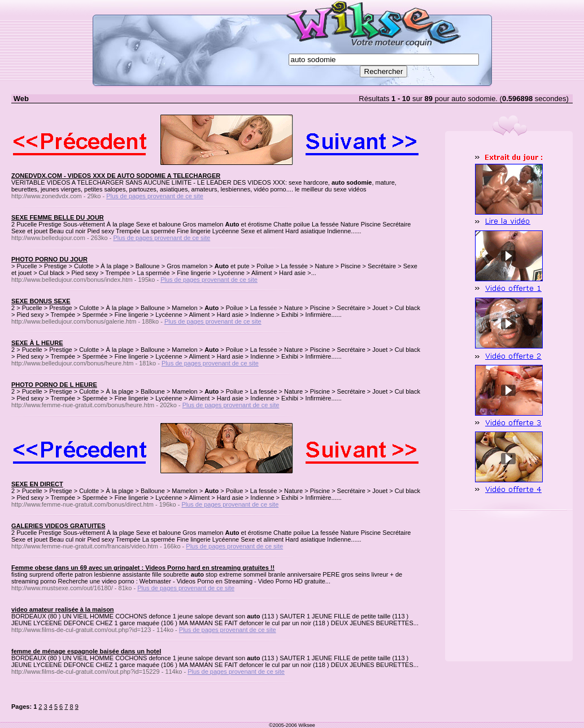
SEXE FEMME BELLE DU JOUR (58, 217)
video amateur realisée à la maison (63, 609)
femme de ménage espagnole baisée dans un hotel (86, 651)
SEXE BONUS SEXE (41, 301)
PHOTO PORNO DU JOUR (49, 259)
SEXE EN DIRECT (37, 484)
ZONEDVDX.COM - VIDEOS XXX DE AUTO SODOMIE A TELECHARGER (116, 176)
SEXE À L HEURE (37, 343)
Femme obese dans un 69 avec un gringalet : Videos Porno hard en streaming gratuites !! (143, 568)
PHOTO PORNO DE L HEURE (54, 385)
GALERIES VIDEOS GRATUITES (58, 526)
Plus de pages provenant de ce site (155, 196)
